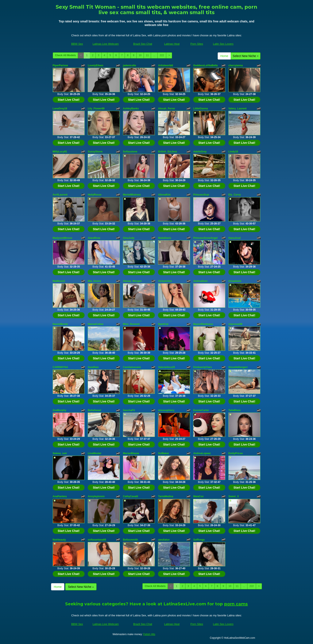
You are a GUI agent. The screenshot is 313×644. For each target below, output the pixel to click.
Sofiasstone (130, 152)
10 (140, 55)
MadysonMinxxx (63, 238)
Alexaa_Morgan (132, 281)
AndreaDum (200, 281)
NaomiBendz (60, 324)
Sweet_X (234, 496)
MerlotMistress (132, 195)
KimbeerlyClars (202, 367)
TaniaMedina (166, 496)
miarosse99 (235, 324)
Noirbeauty (59, 540)
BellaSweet (94, 410)
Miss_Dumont (131, 324)
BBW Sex (77, 44)
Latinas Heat (172, 44)
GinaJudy (129, 238)
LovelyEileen (95, 65)
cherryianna (236, 65)
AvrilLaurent (60, 195)
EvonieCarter (201, 410)
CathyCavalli (131, 496)
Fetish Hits (149, 634)
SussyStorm (95, 152)
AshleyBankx (131, 109)
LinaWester (94, 453)
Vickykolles (165, 281)
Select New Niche (246, 56)
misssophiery (166, 410)
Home (224, 56)
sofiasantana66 (97, 540)
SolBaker (163, 453)
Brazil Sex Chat (143, 44)
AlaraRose (94, 238)
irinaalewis (235, 281)
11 (147, 55)
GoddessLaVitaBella (205, 65)
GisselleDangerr (238, 367)
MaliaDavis (165, 238)
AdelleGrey (200, 152)
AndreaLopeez (202, 453)
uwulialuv (164, 540)
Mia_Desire (94, 281)
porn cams (236, 604)
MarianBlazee (131, 453)
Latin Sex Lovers (223, 44)
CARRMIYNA (60, 367)
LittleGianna (200, 109)
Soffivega (199, 540)
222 (162, 55)
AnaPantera (60, 496)
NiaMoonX (59, 281)
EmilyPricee (236, 453)
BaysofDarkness (203, 324)
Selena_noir (60, 453)
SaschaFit (129, 410)
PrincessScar (201, 195)
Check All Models (65, 55)
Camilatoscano (132, 367)
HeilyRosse (95, 195)
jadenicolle (130, 65)
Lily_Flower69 (96, 109)
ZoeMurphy (60, 410)
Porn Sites (197, 44)
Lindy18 (233, 152)
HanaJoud (235, 238)
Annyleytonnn (96, 496)
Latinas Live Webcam (106, 44)
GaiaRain (93, 367)
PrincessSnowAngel (205, 238)
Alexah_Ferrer (167, 109)
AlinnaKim (164, 195)
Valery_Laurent (237, 109)
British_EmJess (167, 152)
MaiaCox (198, 496)
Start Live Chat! (69, 100)
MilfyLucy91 (60, 152)
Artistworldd (165, 65)
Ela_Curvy (235, 195)
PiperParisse (60, 65)
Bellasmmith (130, 540)
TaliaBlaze (235, 410)
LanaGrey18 (60, 109)
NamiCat (163, 324)
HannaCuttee (96, 324)
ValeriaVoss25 (166, 367)
